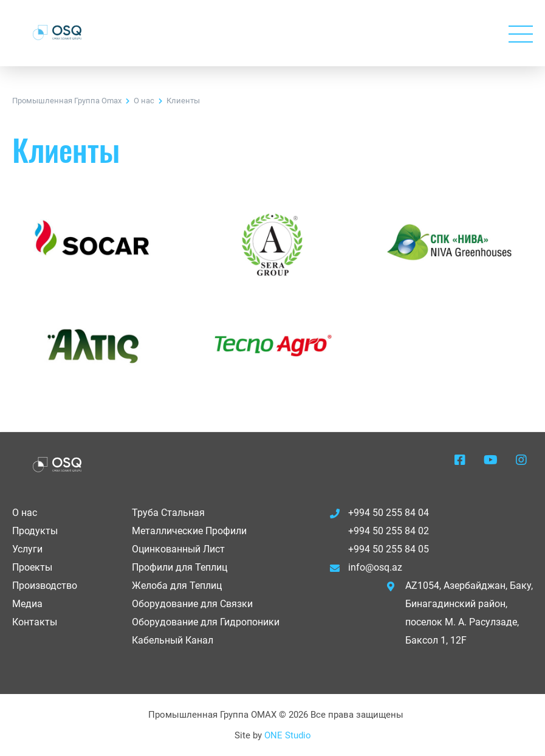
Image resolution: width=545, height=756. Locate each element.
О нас (144, 101)
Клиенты (183, 101)
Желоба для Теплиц (177, 586)
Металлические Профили (189, 531)
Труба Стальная (168, 513)
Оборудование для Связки (192, 604)
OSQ (57, 32)
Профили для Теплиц (180, 567)
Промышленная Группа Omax (67, 101)
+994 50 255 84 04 (389, 513)
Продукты (35, 531)
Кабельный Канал (173, 640)
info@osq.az (375, 567)
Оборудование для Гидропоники (206, 622)
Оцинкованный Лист (178, 549)
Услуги (27, 549)
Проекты (32, 567)
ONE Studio (288, 735)
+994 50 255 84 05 (389, 549)
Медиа (27, 604)
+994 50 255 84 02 (389, 531)
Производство (45, 586)
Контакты (35, 622)
